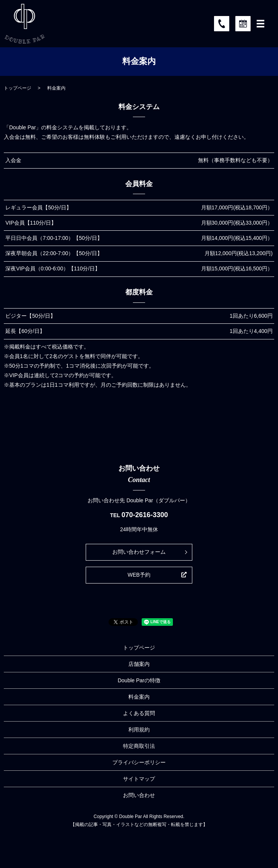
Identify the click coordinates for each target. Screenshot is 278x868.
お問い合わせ (139, 795)
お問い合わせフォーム (139, 552)
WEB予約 (139, 575)
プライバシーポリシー (139, 762)
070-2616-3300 (145, 515)
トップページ (18, 88)
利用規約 (139, 730)
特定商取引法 (139, 746)
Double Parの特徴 (139, 680)
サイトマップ (139, 779)
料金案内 (139, 697)
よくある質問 (139, 713)
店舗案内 (139, 664)
